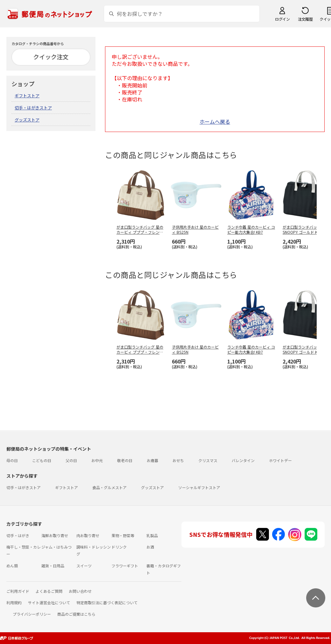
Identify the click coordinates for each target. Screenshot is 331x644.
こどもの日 (42, 460)
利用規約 (14, 602)
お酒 (150, 547)
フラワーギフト (125, 566)
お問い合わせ (80, 591)
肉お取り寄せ (88, 535)
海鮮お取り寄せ (55, 535)
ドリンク (119, 547)
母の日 (12, 460)
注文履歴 (305, 19)
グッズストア (27, 120)
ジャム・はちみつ (56, 547)
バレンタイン (243, 460)
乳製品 (152, 535)
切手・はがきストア (33, 108)
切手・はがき (18, 535)
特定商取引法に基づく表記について (107, 602)
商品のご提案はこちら (76, 614)
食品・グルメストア (109, 487)
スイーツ (84, 566)
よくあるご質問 (49, 591)
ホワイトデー (280, 460)
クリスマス (208, 460)
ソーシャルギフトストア (199, 487)
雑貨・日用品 (53, 566)
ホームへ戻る (215, 121)
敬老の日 (125, 460)
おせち (178, 460)
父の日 (71, 460)
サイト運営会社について (49, 602)
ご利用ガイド (18, 591)
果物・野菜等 (123, 535)
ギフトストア (27, 96)
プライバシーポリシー (32, 614)
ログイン (282, 19)
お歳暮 (152, 460)
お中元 (97, 460)
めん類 (12, 566)
